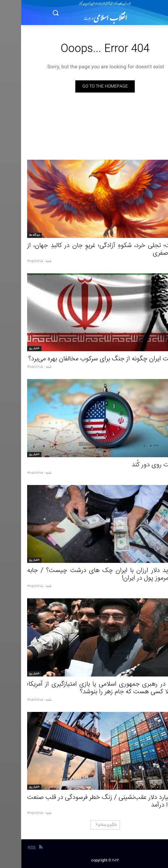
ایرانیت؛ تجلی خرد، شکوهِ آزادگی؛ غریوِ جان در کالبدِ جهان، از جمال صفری (84, 250)
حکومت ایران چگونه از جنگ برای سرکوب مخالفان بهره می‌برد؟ (85, 359)
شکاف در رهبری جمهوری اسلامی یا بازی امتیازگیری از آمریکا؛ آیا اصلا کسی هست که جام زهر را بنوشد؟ (84, 688)
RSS (11, 848)
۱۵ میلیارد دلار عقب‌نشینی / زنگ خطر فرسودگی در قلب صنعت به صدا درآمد (84, 801)
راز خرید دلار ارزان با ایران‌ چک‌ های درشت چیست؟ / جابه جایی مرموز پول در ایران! (84, 574)
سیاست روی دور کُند (136, 465)
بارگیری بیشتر (85, 825)
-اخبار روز (13, 348)
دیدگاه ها (13, 235)
